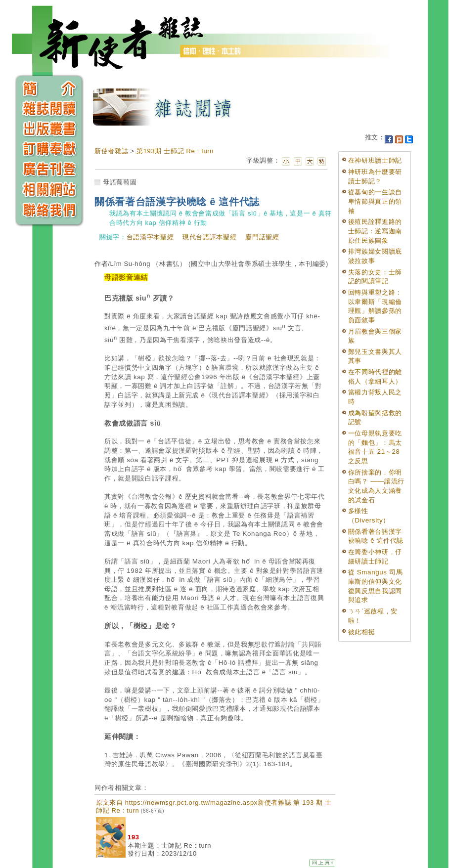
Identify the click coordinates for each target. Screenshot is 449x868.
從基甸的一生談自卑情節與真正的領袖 (375, 201)
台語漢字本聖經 (150, 237)
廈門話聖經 (262, 237)
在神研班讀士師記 (375, 160)
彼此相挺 (362, 632)
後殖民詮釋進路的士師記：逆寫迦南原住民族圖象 (375, 231)
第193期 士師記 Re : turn (175, 151)
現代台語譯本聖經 (209, 237)
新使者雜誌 (111, 151)
